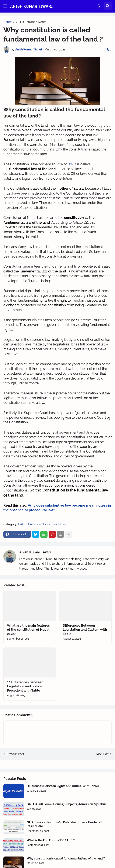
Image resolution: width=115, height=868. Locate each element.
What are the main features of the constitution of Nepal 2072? (28, 630)
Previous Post (15, 754)
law (70, 164)
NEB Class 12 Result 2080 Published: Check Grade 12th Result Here (65, 824)
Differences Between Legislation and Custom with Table (85, 630)
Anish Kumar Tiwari (35, 552)
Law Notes (59, 524)
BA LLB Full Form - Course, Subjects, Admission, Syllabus (67, 804)
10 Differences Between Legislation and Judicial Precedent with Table (25, 686)
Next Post (103, 754)
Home (8, 22)
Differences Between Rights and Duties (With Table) (63, 786)
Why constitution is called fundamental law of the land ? (66, 858)
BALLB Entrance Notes (30, 22)
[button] (5, 6)
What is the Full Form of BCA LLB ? (51, 840)
